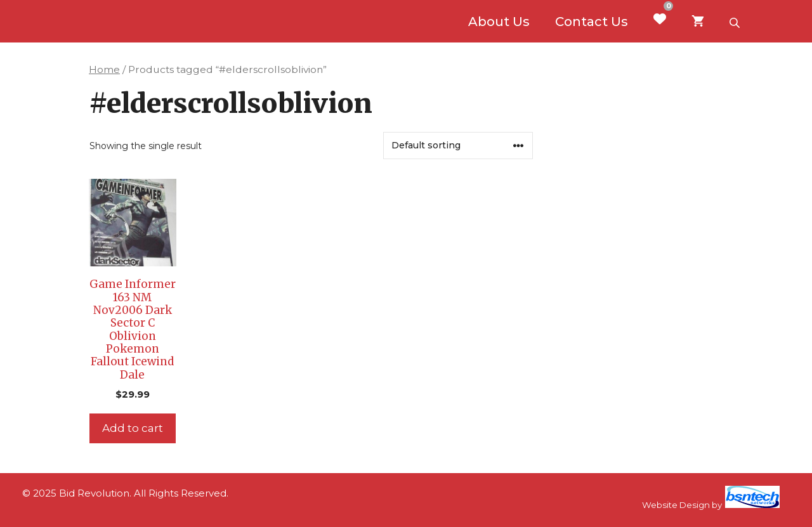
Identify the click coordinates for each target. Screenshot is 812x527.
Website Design (676, 505)
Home (104, 69)
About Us (499, 22)
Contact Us (592, 22)
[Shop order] (458, 146)
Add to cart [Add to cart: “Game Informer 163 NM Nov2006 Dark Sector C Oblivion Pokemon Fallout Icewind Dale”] (133, 428)
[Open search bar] (736, 22)
